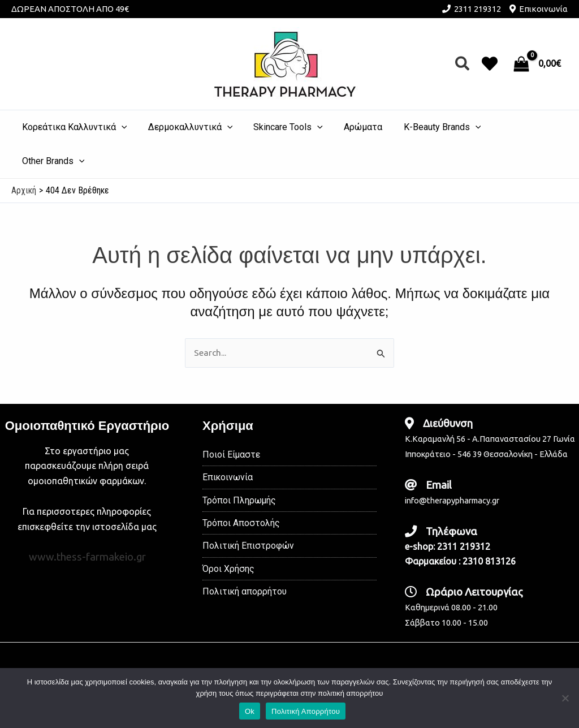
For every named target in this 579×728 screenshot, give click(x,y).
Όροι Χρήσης (228, 537)
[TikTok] (329, 645)
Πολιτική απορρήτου (245, 560)
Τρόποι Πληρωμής (239, 468)
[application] (126, 127)
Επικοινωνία (543, 9)
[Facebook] (250, 645)
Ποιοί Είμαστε (232, 421)
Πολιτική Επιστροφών (249, 514)
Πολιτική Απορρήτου (306, 711)
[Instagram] (289, 645)
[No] (565, 698)
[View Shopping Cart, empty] (538, 64)
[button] (463, 64)
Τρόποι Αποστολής (241, 491)
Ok (250, 711)
